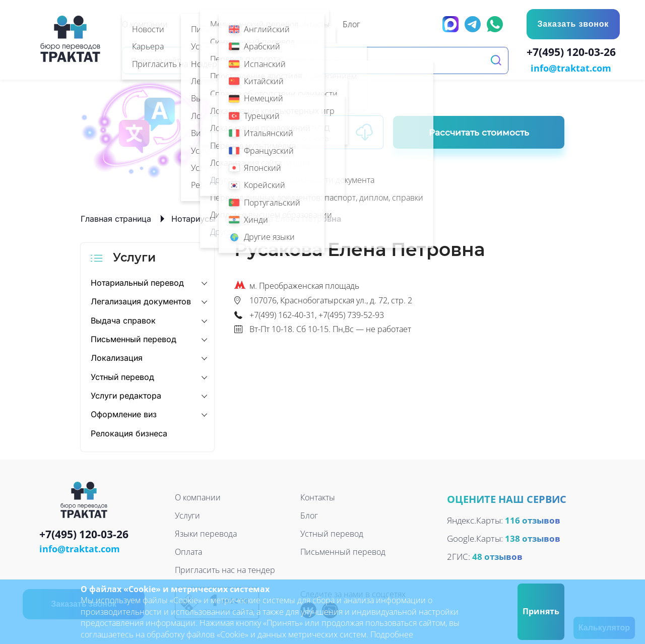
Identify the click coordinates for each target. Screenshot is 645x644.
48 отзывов (497, 556)
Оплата (188, 551)
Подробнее (392, 634)
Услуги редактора (126, 395)
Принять (541, 611)
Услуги (187, 515)
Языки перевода (206, 533)
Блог (309, 515)
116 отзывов (533, 519)
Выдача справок (123, 319)
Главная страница (116, 218)
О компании (198, 497)
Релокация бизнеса (129, 432)
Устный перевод (122, 376)
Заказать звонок (572, 24)
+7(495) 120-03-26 (573, 53)
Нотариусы (193, 218)
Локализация (117, 357)
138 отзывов (533, 537)
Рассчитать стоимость (479, 132)
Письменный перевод (134, 338)
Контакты (318, 497)
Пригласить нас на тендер (225, 569)
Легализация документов (141, 300)
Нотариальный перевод (137, 282)
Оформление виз (124, 414)
